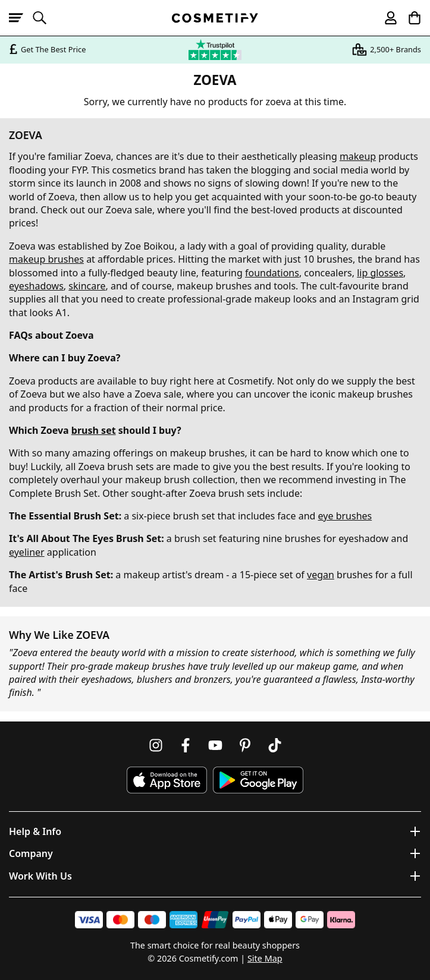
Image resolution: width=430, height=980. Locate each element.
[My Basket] (409, 18)
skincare (87, 286)
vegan (321, 575)
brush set (94, 430)
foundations (272, 273)
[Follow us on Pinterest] (245, 745)
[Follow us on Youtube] (215, 745)
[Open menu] (21, 18)
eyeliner (27, 552)
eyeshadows (36, 286)
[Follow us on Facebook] (186, 745)
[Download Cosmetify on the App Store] (167, 780)
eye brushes (345, 516)
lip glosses (380, 273)
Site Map (265, 958)
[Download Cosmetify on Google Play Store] (258, 780)
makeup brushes (46, 259)
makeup (358, 156)
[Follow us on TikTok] (275, 745)
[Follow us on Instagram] (156, 745)
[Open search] (45, 18)
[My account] (385, 18)
